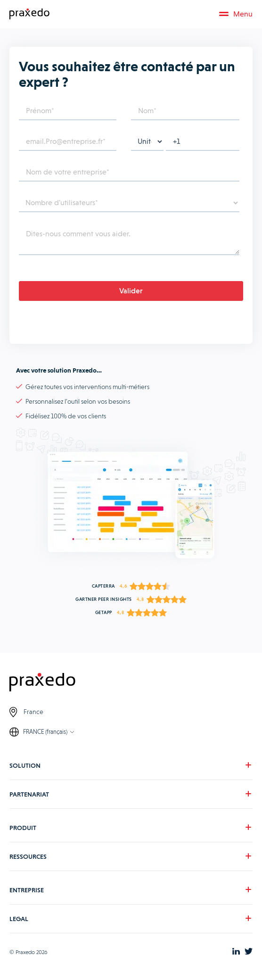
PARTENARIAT (29, 794)
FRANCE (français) (45, 732)
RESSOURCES (28, 856)
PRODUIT (23, 828)
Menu (236, 14)
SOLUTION (25, 765)
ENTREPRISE (27, 890)
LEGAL (19, 919)
